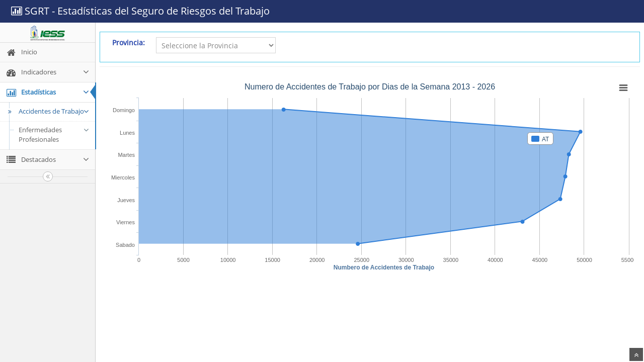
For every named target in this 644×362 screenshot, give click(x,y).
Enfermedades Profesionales (54, 135)
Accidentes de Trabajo (47, 111)
